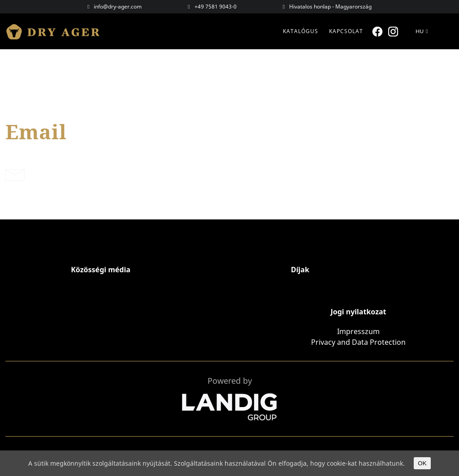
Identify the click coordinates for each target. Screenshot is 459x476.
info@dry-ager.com (118, 6)
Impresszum (358, 331)
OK (422, 463)
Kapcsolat (346, 31)
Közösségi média (101, 270)
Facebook (379, 32)
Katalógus (301, 31)
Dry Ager (57, 31)
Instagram (394, 32)
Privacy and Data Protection (358, 342)
